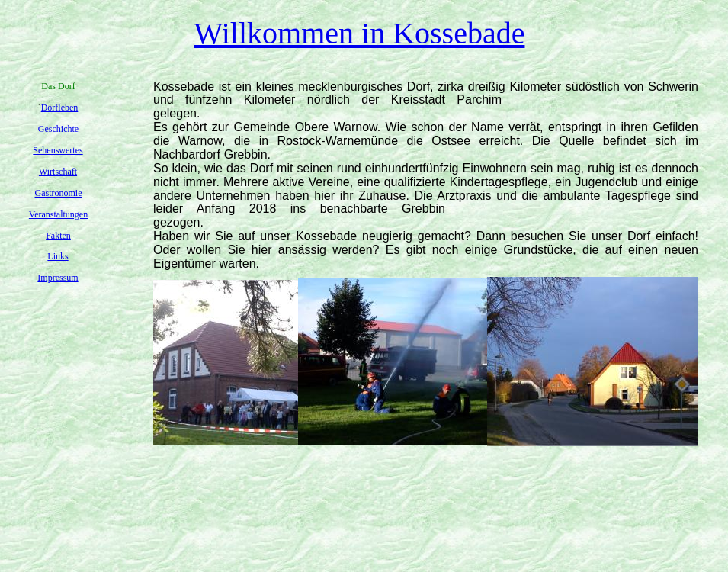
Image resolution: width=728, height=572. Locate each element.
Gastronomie (59, 193)
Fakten (58, 236)
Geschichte (58, 129)
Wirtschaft (58, 172)
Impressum (58, 278)
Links (58, 256)
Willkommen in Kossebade (360, 33)
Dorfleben (60, 108)
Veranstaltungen (58, 214)
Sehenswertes (58, 150)
